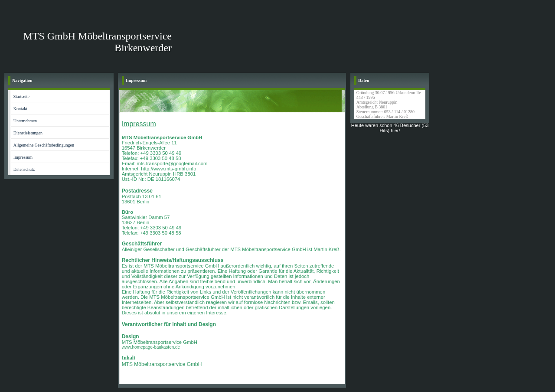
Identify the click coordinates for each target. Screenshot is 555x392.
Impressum (23, 157)
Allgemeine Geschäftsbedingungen (44, 145)
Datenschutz (24, 169)
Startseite (21, 96)
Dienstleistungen (28, 133)
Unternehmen (25, 121)
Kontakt (20, 109)
